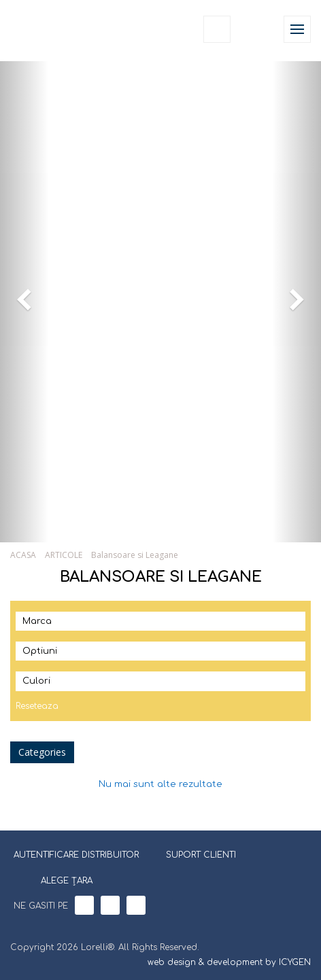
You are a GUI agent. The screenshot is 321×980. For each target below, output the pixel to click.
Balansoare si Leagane (135, 555)
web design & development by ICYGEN (229, 962)
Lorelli (42, 29)
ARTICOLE (64, 555)
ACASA (23, 555)
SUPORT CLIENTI (201, 855)
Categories (42, 752)
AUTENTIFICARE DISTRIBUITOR (76, 855)
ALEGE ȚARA (58, 879)
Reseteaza (37, 706)
